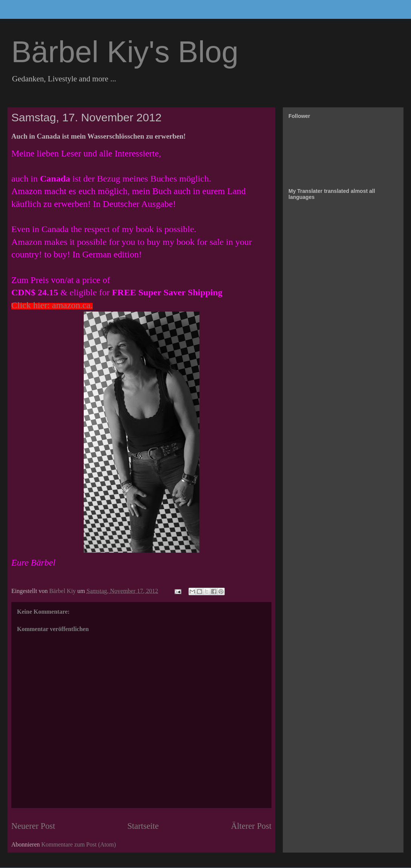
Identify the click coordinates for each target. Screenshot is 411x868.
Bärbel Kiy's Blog (125, 52)
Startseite (143, 826)
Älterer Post (251, 826)
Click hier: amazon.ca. (52, 305)
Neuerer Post (33, 826)
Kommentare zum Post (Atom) (79, 844)
